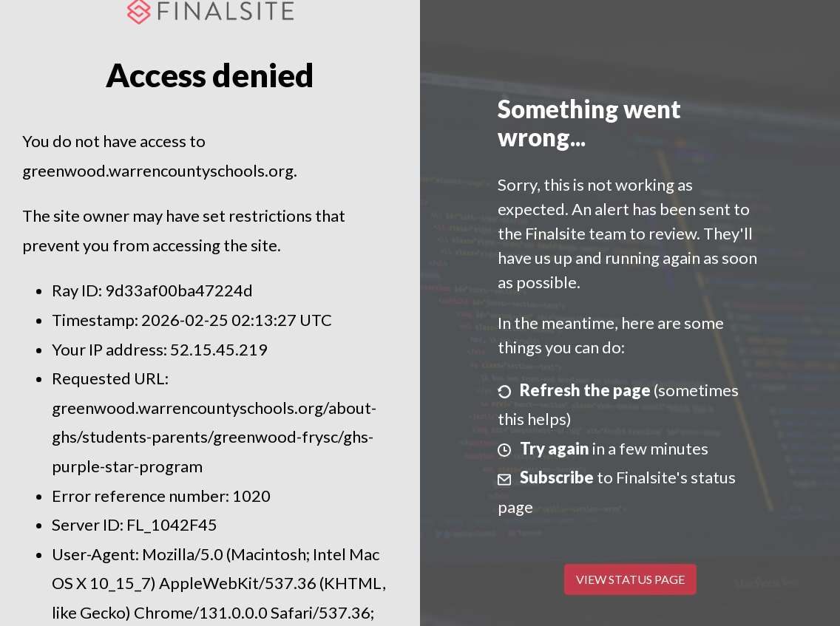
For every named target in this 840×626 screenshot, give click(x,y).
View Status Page (630, 579)
